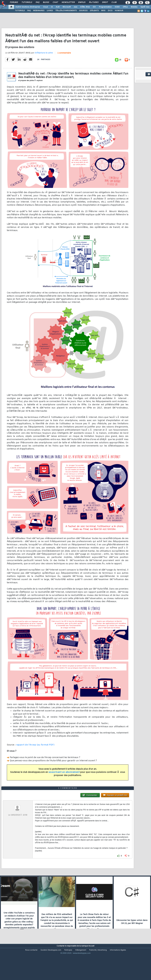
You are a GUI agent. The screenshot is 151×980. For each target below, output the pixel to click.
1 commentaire (64, 58)
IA (52, 7)
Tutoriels (27, 2)
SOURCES (83, 11)
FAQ (38, 2)
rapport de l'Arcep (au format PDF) (35, 750)
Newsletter (68, 2)
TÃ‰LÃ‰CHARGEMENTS (66, 11)
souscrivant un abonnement (64, 777)
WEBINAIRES (39, 11)
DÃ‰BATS (94, 11)
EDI (94, 7)
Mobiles (134, 7)
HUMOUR (119, 11)
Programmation (105, 7)
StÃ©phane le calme (44, 58)
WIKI (103, 11)
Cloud (45, 7)
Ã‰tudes (94, 2)
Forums (14, 2)
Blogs (46, 2)
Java (75, 7)
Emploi (82, 2)
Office (125, 7)
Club (114, 2)
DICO (110, 11)
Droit (105, 2)
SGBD (117, 7)
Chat (55, 2)
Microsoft (67, 7)
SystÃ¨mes (145, 7)
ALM (58, 7)
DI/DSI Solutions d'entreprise (28, 7)
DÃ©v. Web (85, 7)
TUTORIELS (20, 11)
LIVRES (50, 11)
